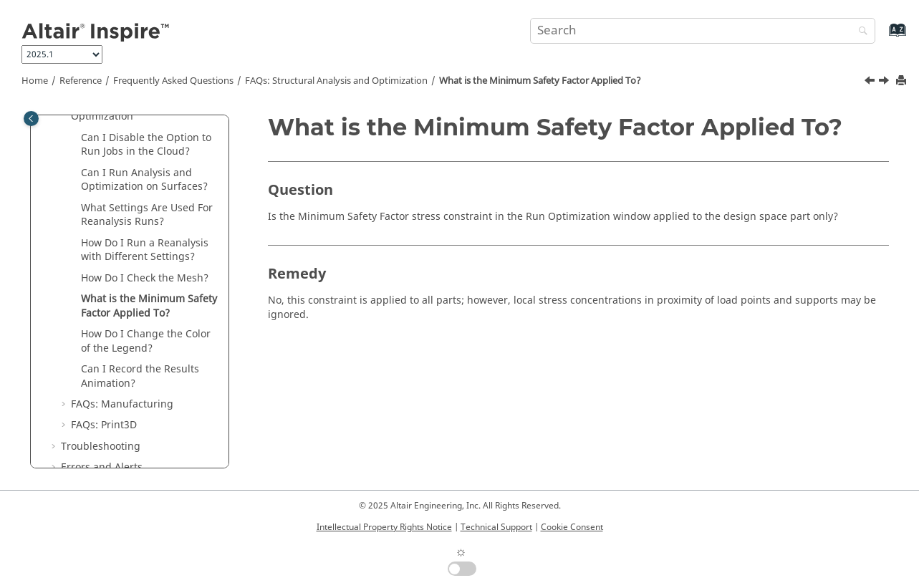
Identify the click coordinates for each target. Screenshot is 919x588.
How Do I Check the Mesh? (145, 278)
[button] (75, 138)
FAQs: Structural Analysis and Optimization (336, 81)
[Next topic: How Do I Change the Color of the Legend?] (885, 82)
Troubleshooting (101, 447)
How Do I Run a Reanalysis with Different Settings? (145, 250)
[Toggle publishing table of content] (31, 119)
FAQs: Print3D (104, 425)
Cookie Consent (572, 527)
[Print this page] (903, 81)
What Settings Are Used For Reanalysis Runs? (147, 215)
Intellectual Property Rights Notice (384, 527)
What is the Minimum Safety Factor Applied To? (540, 81)
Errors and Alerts (102, 467)
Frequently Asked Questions (173, 81)
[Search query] (702, 31)
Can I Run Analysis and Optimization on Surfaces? (144, 180)
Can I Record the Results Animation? (140, 376)
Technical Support (496, 527)
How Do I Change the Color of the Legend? (146, 341)
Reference (81, 81)
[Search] (860, 32)
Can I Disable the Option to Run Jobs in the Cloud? (146, 145)
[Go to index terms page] (882, 37)
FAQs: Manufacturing (122, 404)
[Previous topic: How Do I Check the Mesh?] (871, 82)
